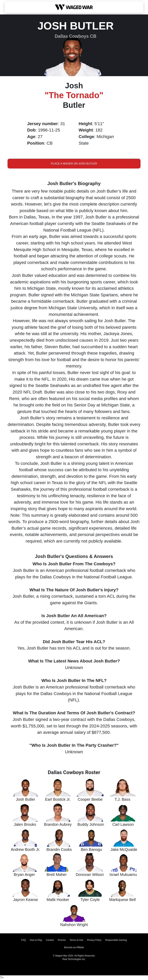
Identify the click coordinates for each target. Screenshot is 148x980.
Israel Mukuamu (123, 875)
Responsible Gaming (116, 940)
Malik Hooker (58, 900)
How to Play (36, 940)
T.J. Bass (122, 799)
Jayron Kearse (26, 900)
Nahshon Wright (74, 925)
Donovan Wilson (90, 875)
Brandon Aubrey (58, 824)
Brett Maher (57, 875)
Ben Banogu (91, 849)
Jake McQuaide (124, 849)
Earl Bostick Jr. (58, 799)
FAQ (24, 940)
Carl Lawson (123, 824)
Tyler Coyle (90, 900)
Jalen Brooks (25, 824)
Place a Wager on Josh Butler (74, 163)
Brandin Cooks (59, 849)
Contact (50, 940)
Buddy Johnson (91, 824)
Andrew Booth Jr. (25, 849)
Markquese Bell (122, 900)
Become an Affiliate (74, 947)
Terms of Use (76, 940)
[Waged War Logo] (74, 7)
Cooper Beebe (90, 799)
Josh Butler (26, 799)
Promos (62, 940)
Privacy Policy (94, 940)
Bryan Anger (24, 875)
